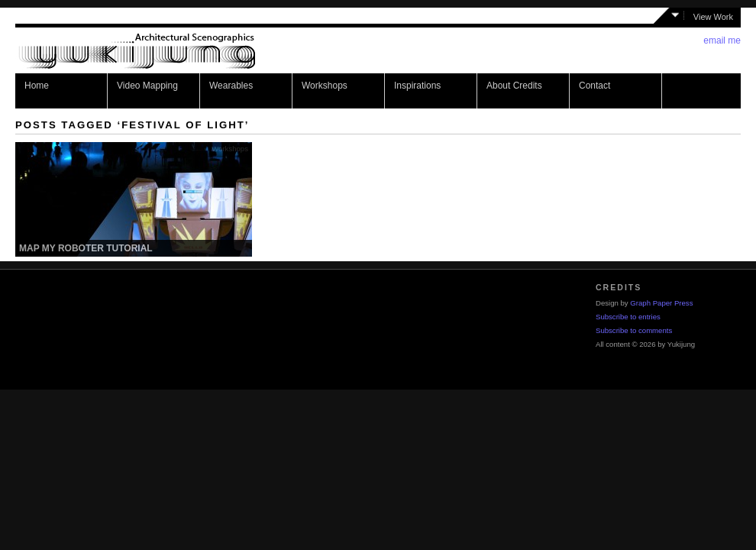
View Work (713, 17)
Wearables (231, 86)
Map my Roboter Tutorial (86, 248)
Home (37, 86)
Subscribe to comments (634, 330)
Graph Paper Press (661, 303)
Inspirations (417, 86)
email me (722, 40)
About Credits (514, 86)
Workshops (325, 86)
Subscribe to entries (628, 317)
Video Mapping (147, 86)
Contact (594, 86)
